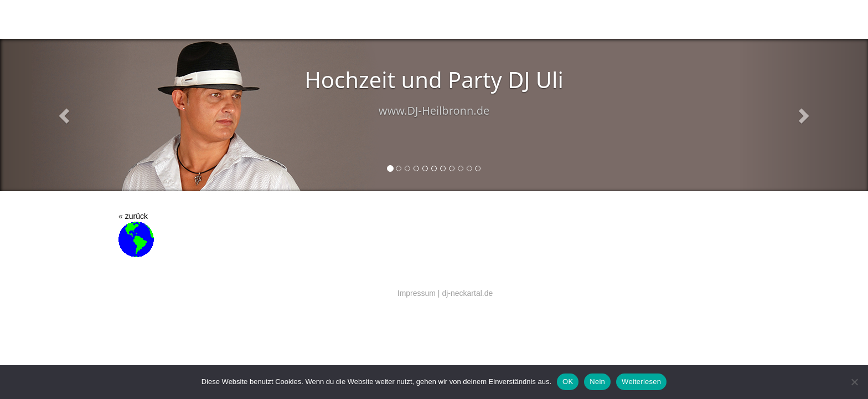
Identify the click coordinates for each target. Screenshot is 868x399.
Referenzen (513, 19)
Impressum (417, 293)
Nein (597, 382)
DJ (253, 19)
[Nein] (854, 382)
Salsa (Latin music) (308, 19)
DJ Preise (460, 19)
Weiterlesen (641, 382)
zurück (136, 216)
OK (568, 382)
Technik (370, 19)
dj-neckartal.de (467, 293)
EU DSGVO (570, 19)
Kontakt (413, 19)
